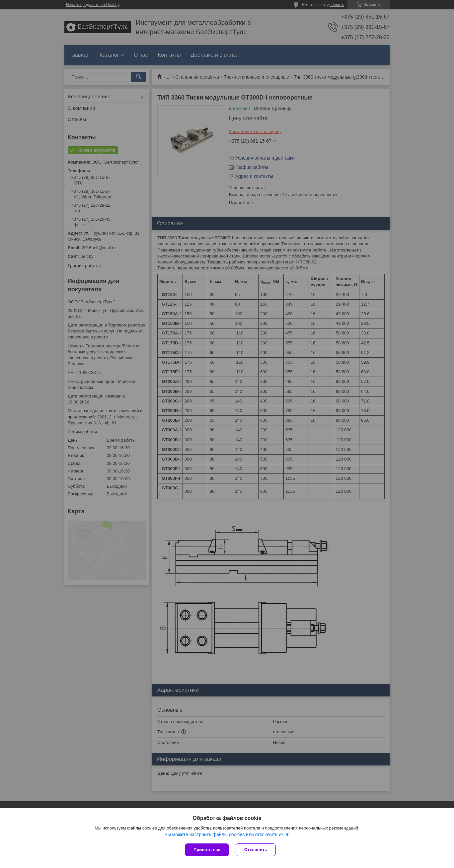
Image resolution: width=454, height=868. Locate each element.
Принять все (207, 850)
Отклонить (256, 850)
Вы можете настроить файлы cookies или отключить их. (225, 834)
